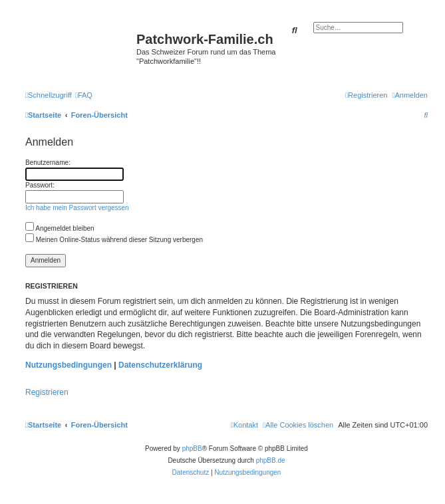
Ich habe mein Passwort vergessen (77, 208)
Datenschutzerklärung (160, 365)
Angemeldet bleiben (60, 228)
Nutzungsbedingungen (69, 365)
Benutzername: (48, 163)
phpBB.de (271, 460)
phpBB (192, 448)
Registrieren (47, 392)
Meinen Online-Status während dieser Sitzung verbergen (114, 240)
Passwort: (40, 185)
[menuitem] (84, 95)
